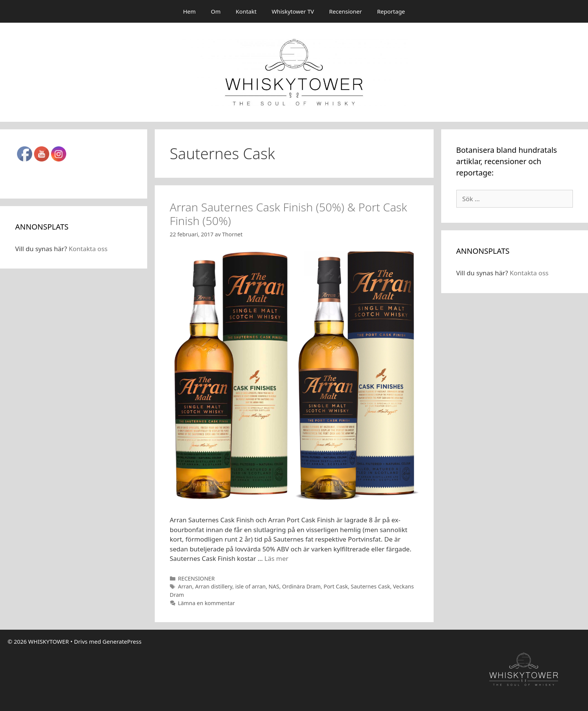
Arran (185, 586)
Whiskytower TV (293, 11)
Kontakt (246, 11)
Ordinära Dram (302, 586)
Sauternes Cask (370, 586)
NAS (274, 586)
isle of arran (250, 586)
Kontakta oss (88, 249)
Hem (190, 11)
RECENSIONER (196, 578)
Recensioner (346, 11)
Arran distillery (214, 586)
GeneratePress (122, 641)
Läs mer (277, 558)
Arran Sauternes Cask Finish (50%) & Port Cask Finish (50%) (289, 214)
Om (216, 11)
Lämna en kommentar (206, 603)
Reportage (391, 11)
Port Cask (336, 586)
